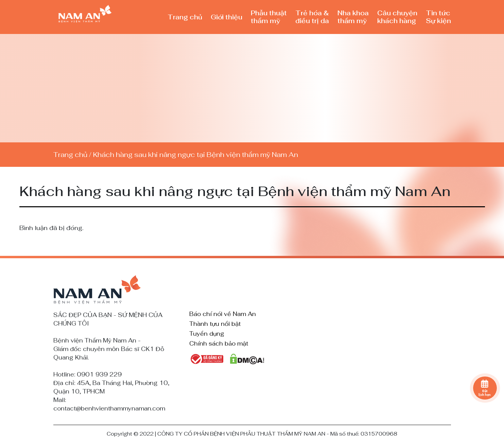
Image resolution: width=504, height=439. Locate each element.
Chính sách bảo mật (219, 344)
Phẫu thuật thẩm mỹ (269, 17)
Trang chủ (185, 17)
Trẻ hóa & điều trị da (312, 17)
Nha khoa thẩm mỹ (353, 17)
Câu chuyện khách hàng (397, 17)
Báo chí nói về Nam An (223, 314)
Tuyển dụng (207, 334)
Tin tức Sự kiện (438, 17)
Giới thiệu (227, 17)
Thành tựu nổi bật (215, 324)
